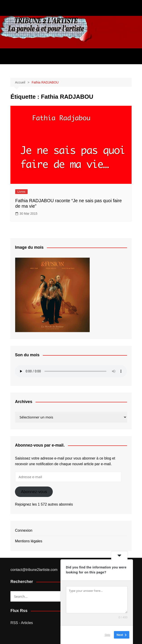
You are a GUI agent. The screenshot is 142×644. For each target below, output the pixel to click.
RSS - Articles (22, 623)
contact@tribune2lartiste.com (34, 570)
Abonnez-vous (34, 492)
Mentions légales (29, 541)
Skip (107, 635)
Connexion (24, 530)
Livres (21, 192)
